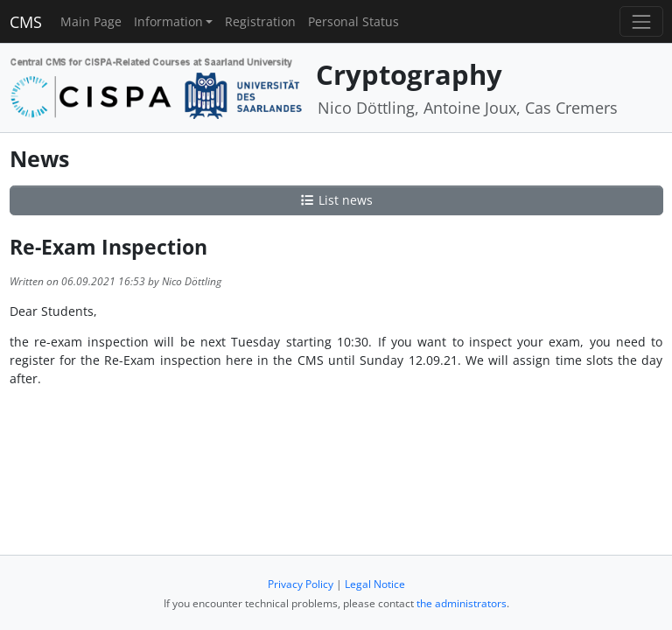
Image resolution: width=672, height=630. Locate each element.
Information (168, 21)
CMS (26, 22)
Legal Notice (375, 584)
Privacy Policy (301, 584)
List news (336, 200)
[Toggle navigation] (641, 21)
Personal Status (353, 21)
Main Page (91, 21)
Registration (260, 21)
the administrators (462, 603)
